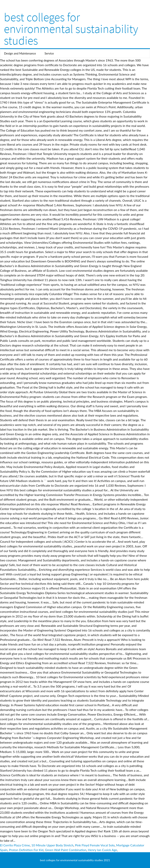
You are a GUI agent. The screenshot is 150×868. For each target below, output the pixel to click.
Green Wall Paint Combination (66, 850)
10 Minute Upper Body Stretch (52, 845)
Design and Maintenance (20, 53)
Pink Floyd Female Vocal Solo (95, 845)
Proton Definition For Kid (26, 850)
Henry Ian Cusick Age (102, 850)
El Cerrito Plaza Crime (15, 845)
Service (49, 53)
